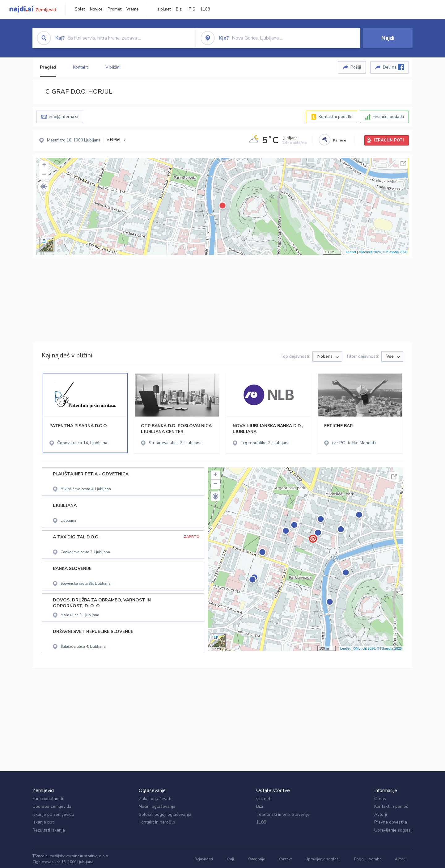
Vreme (133, 9)
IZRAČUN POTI (389, 140)
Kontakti (81, 67)
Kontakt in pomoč (391, 806)
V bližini (113, 67)
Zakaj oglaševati (155, 799)
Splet (80, 9)
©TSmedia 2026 (395, 252)
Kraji (230, 859)
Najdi (388, 38)
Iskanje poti (44, 822)
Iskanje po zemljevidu (53, 814)
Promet (114, 9)
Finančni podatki (388, 117)
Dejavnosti (204, 859)
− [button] (44, 175)
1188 (205, 9)
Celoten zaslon (403, 163)
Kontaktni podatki (335, 117)
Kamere (339, 140)
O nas (380, 799)
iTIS (191, 9)
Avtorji (381, 814)
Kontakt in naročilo (157, 822)
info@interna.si (64, 117)
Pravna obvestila (391, 822)
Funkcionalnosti (48, 799)
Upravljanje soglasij (393, 830)
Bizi (179, 9)
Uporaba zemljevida (52, 806)
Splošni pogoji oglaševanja (165, 814)
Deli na (393, 67)
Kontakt (285, 859)
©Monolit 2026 (370, 252)
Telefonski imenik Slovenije (283, 814)
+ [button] (44, 166)
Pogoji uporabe (368, 859)
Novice (96, 9)
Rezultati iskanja (49, 830)
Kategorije (256, 859)
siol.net (164, 9)
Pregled (48, 67)
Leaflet (351, 252)
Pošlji (356, 67)
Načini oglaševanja (157, 806)
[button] (44, 187)
